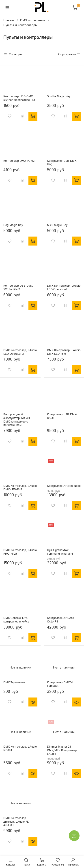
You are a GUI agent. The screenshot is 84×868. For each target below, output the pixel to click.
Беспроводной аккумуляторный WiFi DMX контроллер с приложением (17, 420)
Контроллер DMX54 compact (60, 684)
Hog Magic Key (13, 225)
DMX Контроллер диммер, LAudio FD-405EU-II (17, 822)
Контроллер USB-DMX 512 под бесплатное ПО (19, 98)
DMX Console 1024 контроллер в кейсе (16, 620)
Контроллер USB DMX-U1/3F (62, 416)
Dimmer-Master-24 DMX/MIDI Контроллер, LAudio (62, 750)
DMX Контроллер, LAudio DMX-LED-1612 (20, 488)
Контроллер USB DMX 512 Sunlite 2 (18, 288)
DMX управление (33, 20)
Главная (9, 20)
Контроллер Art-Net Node (64, 486)
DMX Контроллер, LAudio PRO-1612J (20, 552)
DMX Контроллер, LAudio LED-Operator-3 (20, 352)
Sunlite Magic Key (59, 96)
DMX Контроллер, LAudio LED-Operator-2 (64, 288)
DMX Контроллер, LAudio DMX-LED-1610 (64, 352)
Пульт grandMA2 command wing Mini (60, 552)
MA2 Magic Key (57, 225)
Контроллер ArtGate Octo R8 (60, 620)
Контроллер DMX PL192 (19, 161)
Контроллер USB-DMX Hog (62, 163)
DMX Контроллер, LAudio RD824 (20, 748)
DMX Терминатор (15, 682)
